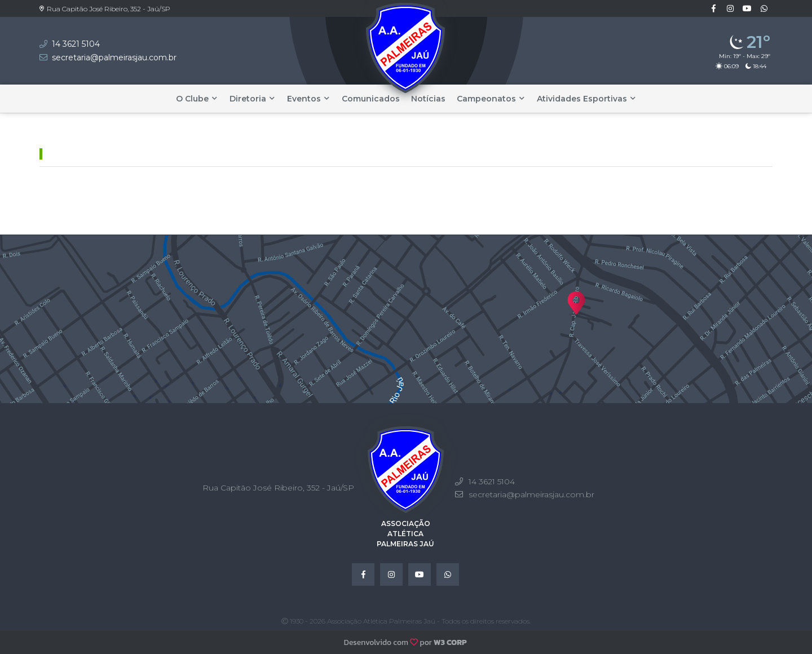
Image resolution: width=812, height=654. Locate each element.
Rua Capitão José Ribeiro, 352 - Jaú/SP (105, 9)
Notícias (428, 99)
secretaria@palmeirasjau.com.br (114, 58)
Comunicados (371, 99)
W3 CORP (450, 642)
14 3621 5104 (76, 44)
